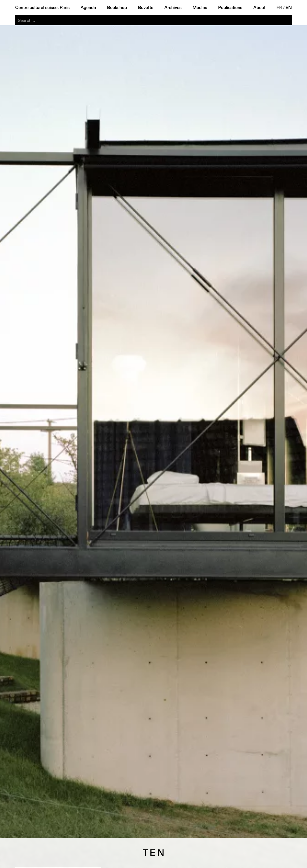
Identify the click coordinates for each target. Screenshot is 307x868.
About (259, 8)
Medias (200, 8)
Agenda (88, 8)
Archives (173, 8)
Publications (230, 8)
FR (279, 8)
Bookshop (117, 8)
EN (289, 8)
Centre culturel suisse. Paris (42, 8)
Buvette (146, 8)
